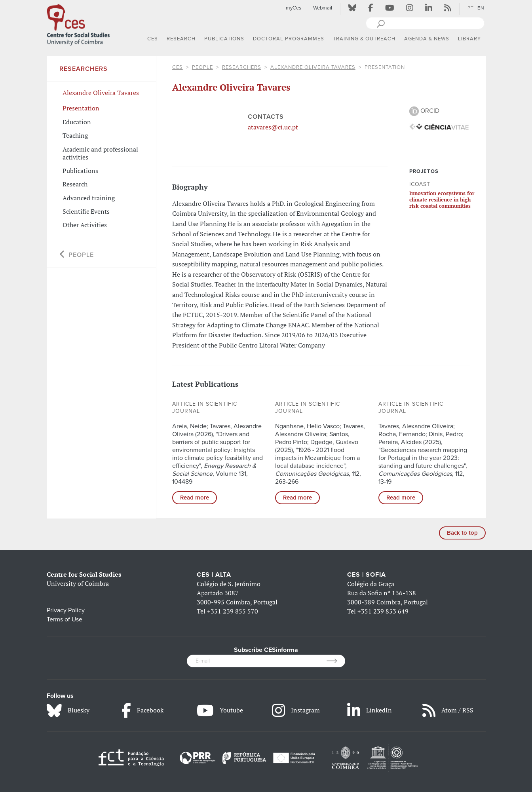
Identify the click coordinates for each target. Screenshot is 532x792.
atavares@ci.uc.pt (273, 127)
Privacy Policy (66, 610)
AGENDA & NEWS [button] (427, 39)
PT (471, 8)
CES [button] (153, 39)
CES (178, 67)
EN (481, 8)
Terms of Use (65, 619)
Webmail (323, 8)
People (202, 67)
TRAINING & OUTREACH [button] (364, 39)
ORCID (424, 111)
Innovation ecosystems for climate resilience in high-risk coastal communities (442, 200)
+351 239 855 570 (233, 611)
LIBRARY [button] (469, 39)
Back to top (462, 533)
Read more (195, 498)
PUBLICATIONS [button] (224, 39)
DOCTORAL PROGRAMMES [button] (289, 39)
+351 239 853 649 (383, 611)
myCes (294, 8)
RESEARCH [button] (181, 39)
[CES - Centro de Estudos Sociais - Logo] (78, 23)
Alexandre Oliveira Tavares (313, 67)
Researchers (242, 67)
